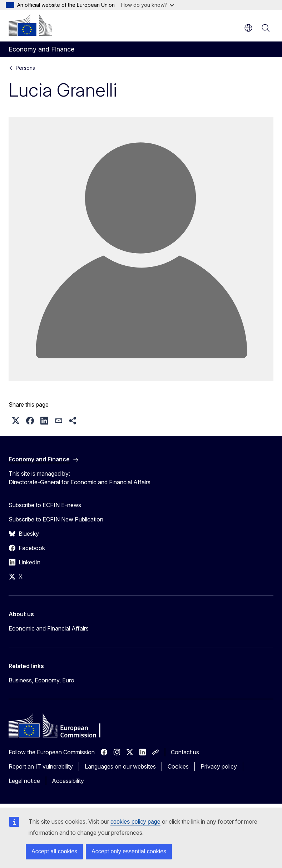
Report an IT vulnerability (41, 766)
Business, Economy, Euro (41, 680)
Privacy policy (219, 766)
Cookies (178, 766)
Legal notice (24, 781)
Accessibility (68, 781)
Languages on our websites (120, 766)
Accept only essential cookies (129, 851)
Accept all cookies (54, 851)
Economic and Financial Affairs (49, 628)
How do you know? (148, 5)
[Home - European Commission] (30, 25)
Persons (25, 68)
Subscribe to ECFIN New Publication (56, 519)
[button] (16, 421)
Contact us (185, 752)
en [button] (248, 28)
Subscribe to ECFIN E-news (45, 505)
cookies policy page (135, 822)
